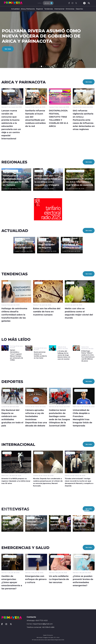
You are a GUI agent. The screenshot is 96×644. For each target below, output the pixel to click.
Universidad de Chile (81, 390)
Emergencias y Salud (10, 557)
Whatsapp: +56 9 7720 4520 (37, 620)
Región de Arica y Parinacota (75, 171)
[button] (40, 66)
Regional (39, 9)
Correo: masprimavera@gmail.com (40, 624)
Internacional (59, 9)
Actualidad (15, 9)
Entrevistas (70, 9)
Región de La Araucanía (10, 171)
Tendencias (49, 9)
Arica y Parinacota (28, 9)
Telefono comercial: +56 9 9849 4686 (40, 627)
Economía (66, 240)
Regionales (39, 171)
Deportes (79, 9)
